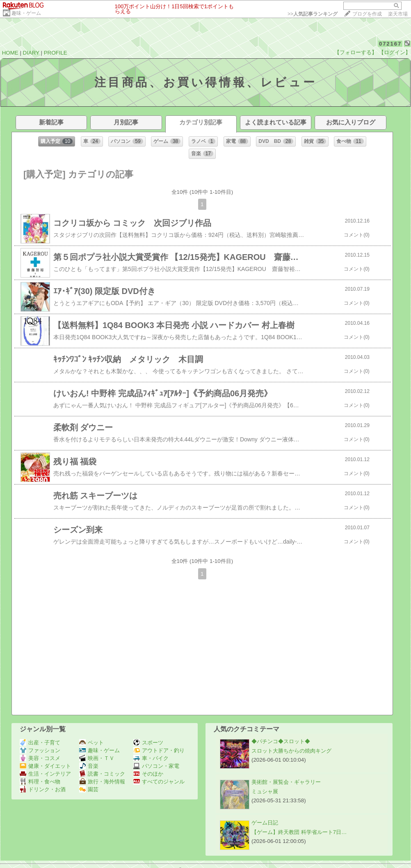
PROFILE (56, 53)
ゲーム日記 (265, 823)
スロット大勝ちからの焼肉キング (291, 751)
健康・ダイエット (45, 766)
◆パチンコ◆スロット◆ (281, 741)
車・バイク (151, 758)
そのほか (148, 774)
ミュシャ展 (265, 791)
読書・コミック (102, 774)
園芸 (89, 789)
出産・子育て (40, 743)
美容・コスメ (40, 758)
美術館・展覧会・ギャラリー (286, 782)
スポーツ (148, 743)
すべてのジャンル (159, 782)
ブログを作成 (367, 14)
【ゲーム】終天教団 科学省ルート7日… (299, 832)
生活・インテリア (45, 774)
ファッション (40, 750)
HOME (10, 53)
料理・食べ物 (40, 782)
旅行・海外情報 (102, 782)
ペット (91, 743)
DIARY (31, 53)
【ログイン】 (395, 52)
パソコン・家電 (156, 766)
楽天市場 (398, 14)
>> (313, 14)
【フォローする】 (356, 52)
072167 (390, 44)
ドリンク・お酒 (43, 789)
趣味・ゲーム (26, 13)
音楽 (89, 766)
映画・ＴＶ (97, 758)
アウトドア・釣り (159, 750)
